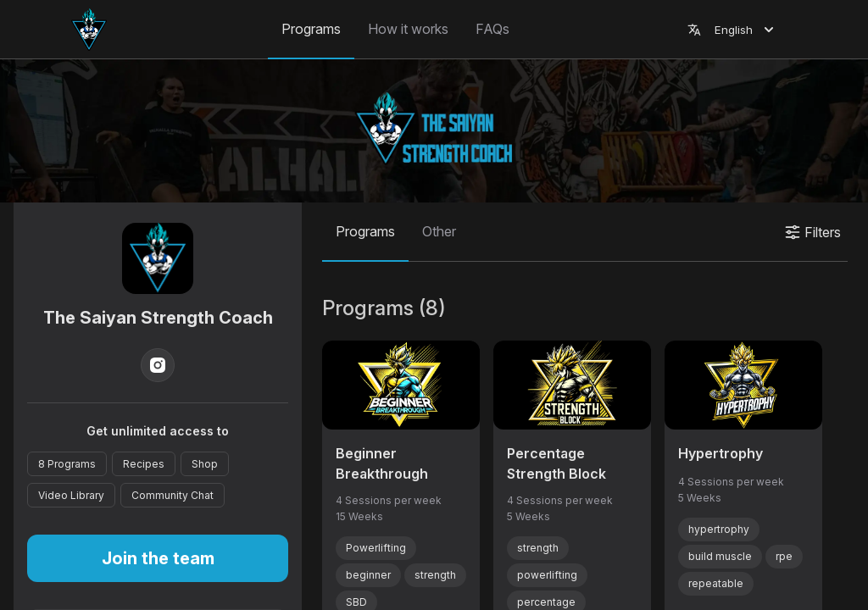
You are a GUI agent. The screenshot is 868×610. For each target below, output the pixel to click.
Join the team (158, 558)
